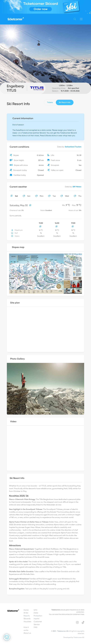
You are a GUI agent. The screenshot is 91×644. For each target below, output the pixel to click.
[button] (13, 389)
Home (26, 610)
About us (27, 633)
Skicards (27, 619)
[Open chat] (7, 637)
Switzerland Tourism (73, 147)
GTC (36, 610)
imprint (37, 619)
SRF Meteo (77, 187)
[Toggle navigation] (81, 19)
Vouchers (27, 621)
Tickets (50, 102)
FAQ (35, 627)
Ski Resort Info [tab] (65, 102)
